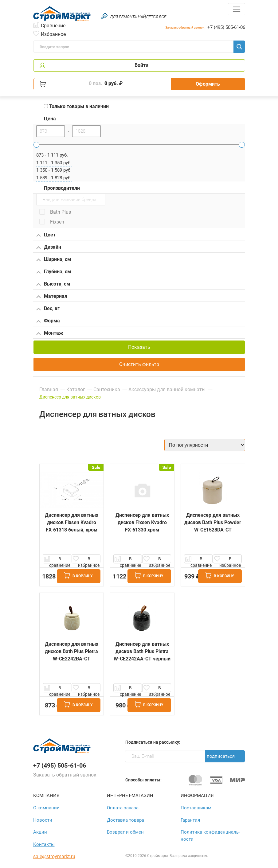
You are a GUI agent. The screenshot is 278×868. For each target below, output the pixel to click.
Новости (43, 820)
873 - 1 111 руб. (52, 155)
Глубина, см (54, 272)
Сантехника (107, 389)
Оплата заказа (123, 808)
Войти (141, 65)
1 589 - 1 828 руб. (54, 178)
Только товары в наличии (76, 106)
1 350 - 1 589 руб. (54, 170)
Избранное (53, 34)
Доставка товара (125, 820)
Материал (52, 297)
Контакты (44, 844)
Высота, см (53, 284)
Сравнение (53, 25)
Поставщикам (196, 808)
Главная (49, 389)
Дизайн (49, 247)
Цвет (46, 235)
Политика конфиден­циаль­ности (210, 836)
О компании (46, 808)
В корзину (78, 575)
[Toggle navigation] (237, 9)
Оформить (208, 84)
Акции (40, 832)
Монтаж (50, 333)
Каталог (76, 389)
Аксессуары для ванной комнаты (167, 389)
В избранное (89, 560)
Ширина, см (54, 260)
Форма (48, 321)
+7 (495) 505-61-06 (226, 27)
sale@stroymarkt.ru (54, 856)
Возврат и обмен (125, 832)
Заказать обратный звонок (185, 27)
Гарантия (190, 820)
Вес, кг (48, 309)
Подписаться (221, 756)
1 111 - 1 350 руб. (54, 163)
